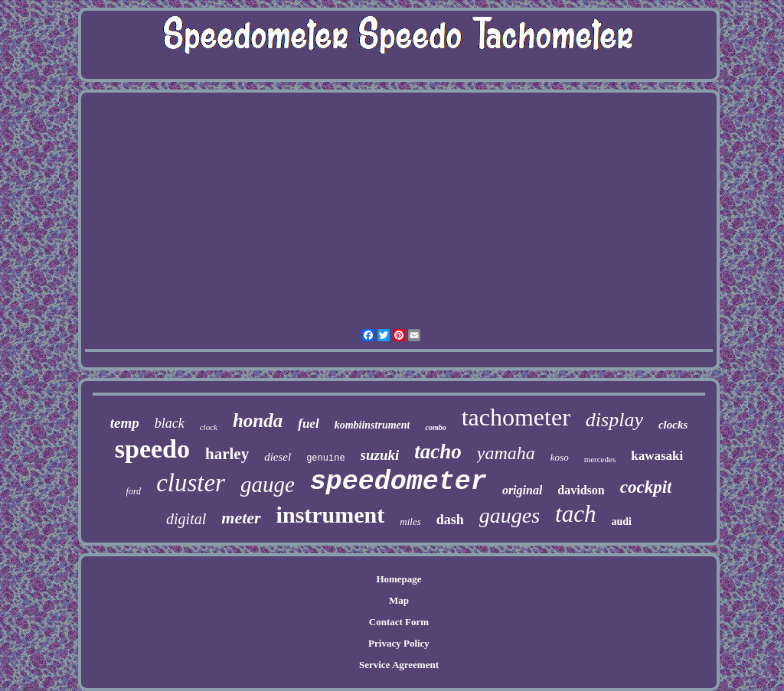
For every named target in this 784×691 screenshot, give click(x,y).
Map (399, 600)
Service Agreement (399, 665)
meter (241, 518)
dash (450, 520)
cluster (191, 483)
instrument (331, 515)
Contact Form (399, 622)
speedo (152, 449)
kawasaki (657, 456)
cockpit (646, 487)
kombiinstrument (372, 425)
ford (134, 491)
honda (258, 420)
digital (186, 519)
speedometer (399, 482)
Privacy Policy (399, 643)
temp (125, 423)
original (522, 490)
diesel (278, 457)
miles (410, 522)
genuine (325, 458)
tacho (438, 451)
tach (575, 514)
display (614, 420)
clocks (673, 425)
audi (621, 522)
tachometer (516, 417)
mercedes (600, 459)
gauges (510, 515)
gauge (268, 484)
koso (560, 457)
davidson (581, 490)
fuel (308, 424)
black (170, 423)
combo (435, 427)
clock (209, 427)
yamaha (506, 453)
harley (227, 454)
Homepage (399, 579)
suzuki (380, 455)
